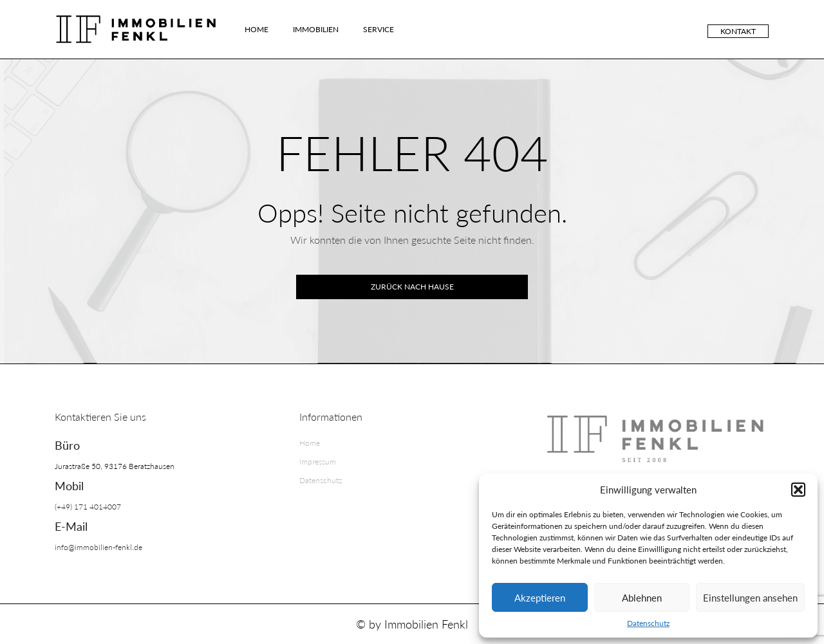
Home (257, 29)
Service (379, 29)
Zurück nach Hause (412, 287)
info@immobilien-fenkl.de (98, 547)
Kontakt (738, 31)
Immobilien (316, 29)
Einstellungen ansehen (750, 598)
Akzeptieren (540, 598)
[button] (798, 490)
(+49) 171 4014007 (88, 507)
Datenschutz (648, 623)
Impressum (318, 462)
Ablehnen (642, 598)
